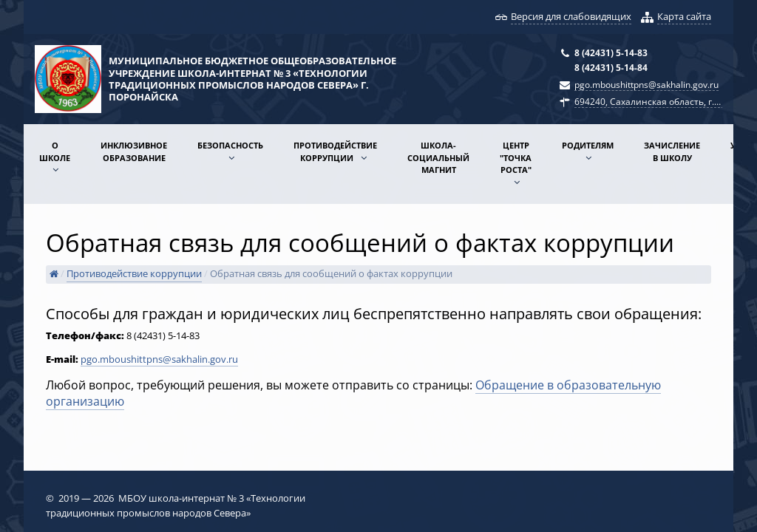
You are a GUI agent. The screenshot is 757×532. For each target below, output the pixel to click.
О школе (55, 151)
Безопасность (230, 145)
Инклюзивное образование (134, 151)
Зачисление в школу (672, 151)
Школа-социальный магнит (438, 157)
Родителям (588, 145)
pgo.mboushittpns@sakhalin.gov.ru (646, 84)
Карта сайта (684, 16)
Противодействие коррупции (335, 151)
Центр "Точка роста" (516, 157)
